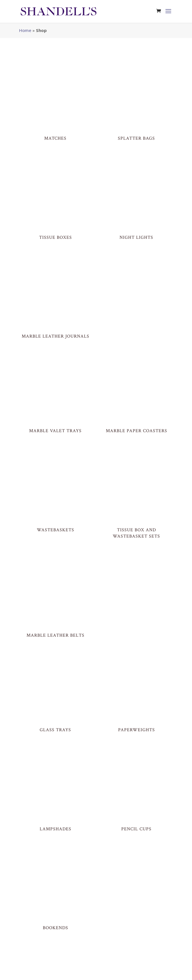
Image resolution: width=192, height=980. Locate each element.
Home (25, 30)
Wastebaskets (55, 444)
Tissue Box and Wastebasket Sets (136, 447)
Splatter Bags (136, 121)
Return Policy (110, 972)
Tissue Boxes (55, 203)
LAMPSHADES (55, 692)
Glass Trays (55, 610)
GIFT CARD (55, 932)
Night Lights (136, 203)
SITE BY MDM (53, 972)
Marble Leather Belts (55, 532)
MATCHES (55, 121)
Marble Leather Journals (55, 285)
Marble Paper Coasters (137, 362)
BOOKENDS (55, 773)
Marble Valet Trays (55, 362)
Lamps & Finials (55, 851)
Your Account (138, 972)
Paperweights (137, 610)
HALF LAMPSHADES (136, 851)
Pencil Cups (136, 692)
